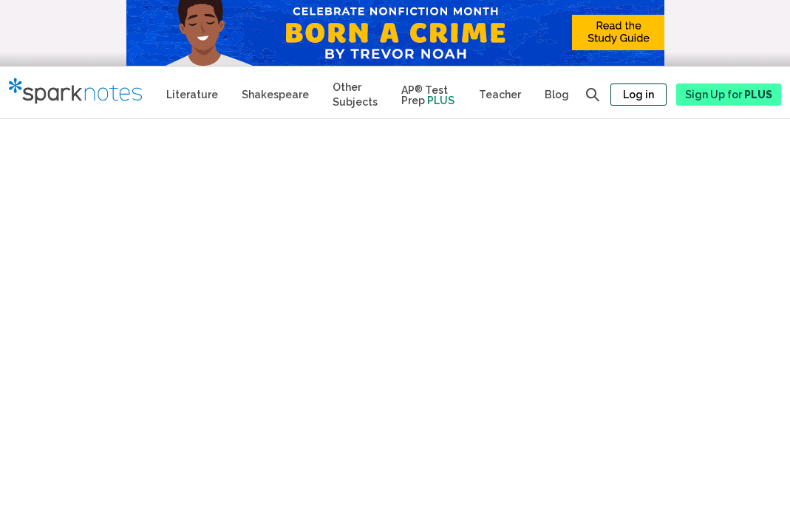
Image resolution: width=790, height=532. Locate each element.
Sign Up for (729, 95)
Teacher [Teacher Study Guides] (500, 95)
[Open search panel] (593, 95)
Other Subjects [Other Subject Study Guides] (355, 95)
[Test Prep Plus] (428, 92)
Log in (639, 95)
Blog (557, 95)
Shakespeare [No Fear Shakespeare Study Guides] (275, 95)
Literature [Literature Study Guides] (192, 95)
